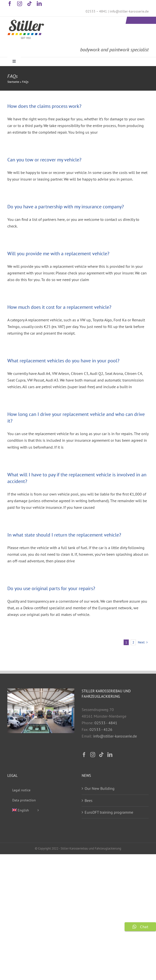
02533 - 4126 (101, 729)
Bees (89, 800)
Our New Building (100, 788)
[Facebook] (84, 755)
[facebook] (10, 4)
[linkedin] (39, 4)
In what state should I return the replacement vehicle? (64, 535)
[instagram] (20, 4)
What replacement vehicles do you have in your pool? (63, 361)
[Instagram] (93, 755)
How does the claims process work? (44, 106)
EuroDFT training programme (109, 812)
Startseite (13, 82)
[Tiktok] (101, 755)
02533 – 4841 (96, 11)
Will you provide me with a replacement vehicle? (58, 254)
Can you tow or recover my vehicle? (44, 160)
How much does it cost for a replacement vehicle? (59, 307)
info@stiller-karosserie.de (129, 11)
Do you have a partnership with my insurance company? (66, 207)
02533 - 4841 (106, 723)
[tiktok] (29, 4)
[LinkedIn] (110, 755)
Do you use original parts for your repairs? (51, 588)
